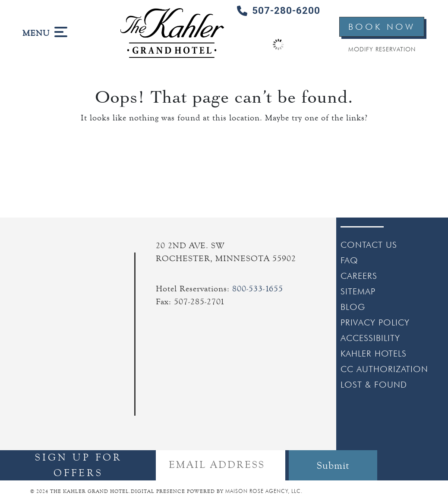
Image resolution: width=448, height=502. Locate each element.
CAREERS (359, 276)
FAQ (349, 260)
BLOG (353, 307)
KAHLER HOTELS (374, 354)
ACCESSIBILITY (370, 338)
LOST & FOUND (374, 385)
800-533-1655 (258, 289)
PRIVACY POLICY (375, 322)
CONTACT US (369, 245)
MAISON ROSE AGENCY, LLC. (264, 491)
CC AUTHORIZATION (384, 369)
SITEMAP (358, 291)
